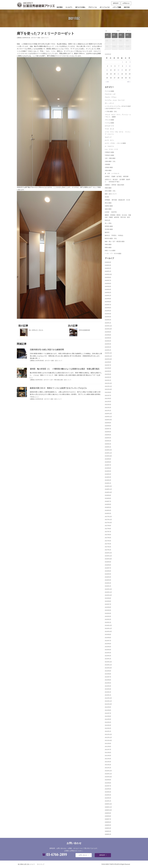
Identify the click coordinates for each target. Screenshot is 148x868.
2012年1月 (108, 731)
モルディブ (108, 137)
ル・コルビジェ (109, 146)
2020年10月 (108, 420)
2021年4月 (108, 405)
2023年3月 (108, 344)
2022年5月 (108, 371)
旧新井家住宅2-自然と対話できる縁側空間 (47, 350)
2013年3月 (108, 689)
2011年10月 (108, 740)
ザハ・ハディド (109, 103)
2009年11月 (108, 807)
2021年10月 (108, 389)
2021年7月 (108, 395)
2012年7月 (108, 713)
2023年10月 (108, 329)
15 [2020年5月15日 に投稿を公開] (122, 70)
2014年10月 (108, 631)
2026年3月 (108, 265)
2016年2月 (108, 583)
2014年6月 (108, 644)
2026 (118, 31)
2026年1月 (108, 271)
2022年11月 (108, 356)
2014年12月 (108, 625)
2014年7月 (108, 641)
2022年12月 (108, 353)
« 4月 (107, 82)
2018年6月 (108, 504)
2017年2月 (108, 547)
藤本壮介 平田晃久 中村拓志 (114, 235)
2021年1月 (108, 411)
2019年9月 (108, 459)
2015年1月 (108, 622)
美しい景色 (108, 223)
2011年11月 (108, 737)
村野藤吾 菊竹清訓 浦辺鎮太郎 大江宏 (117, 200)
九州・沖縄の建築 (55, 380)
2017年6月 (108, 535)
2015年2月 (108, 619)
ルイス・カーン (109, 140)
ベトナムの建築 (109, 123)
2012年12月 (108, 698)
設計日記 (127, 7)
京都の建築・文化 (110, 161)
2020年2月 (108, 444)
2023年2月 (108, 347)
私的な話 (107, 220)
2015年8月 (108, 601)
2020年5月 (108, 435)
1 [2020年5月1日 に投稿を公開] (122, 62)
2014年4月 (108, 650)
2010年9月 (108, 780)
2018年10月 (108, 492)
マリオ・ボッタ (109, 129)
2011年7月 (108, 750)
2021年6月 (108, 398)
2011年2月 (108, 765)
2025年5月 (108, 286)
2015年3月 (108, 616)
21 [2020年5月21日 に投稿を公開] (118, 74)
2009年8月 (108, 816)
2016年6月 (108, 571)
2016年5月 (108, 574)
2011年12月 (108, 734)
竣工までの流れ (80, 7)
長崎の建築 (108, 244)
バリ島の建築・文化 (111, 111)
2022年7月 (108, 365)
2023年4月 (108, 341)
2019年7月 (108, 465)
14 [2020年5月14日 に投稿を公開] (118, 70)
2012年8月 (108, 710)
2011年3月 (108, 762)
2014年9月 (108, 634)
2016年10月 (108, 559)
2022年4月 (108, 374)
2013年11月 (108, 665)
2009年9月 (108, 813)
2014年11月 (108, 628)
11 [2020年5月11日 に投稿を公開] (107, 70)
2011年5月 (108, 756)
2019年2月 (108, 480)
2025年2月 (108, 292)
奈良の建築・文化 (110, 191)
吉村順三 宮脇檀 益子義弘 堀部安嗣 (117, 176)
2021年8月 (108, 392)
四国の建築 (108, 188)
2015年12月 (108, 589)
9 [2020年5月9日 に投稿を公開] (126, 66)
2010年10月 (108, 777)
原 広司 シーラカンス (112, 173)
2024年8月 (108, 302)
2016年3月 (108, 580)
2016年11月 (108, 556)
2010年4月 (108, 792)
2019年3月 (108, 477)
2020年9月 (108, 423)
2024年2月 (108, 320)
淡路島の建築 (109, 206)
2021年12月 (108, 383)
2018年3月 (108, 513)
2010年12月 (108, 771)
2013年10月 (108, 668)
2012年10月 (108, 704)
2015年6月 (108, 607)
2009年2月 (108, 834)
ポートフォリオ (105, 7)
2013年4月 (108, 686)
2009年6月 (108, 822)
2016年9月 (108, 562)
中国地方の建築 (109, 152)
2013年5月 (108, 683)
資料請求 (116, 3)
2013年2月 (108, 692)
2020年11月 (108, 417)
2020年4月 (108, 438)
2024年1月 (108, 323)
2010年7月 (108, 786)
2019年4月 (108, 474)
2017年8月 (108, 529)
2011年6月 (108, 753)
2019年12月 (108, 450)
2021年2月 (108, 408)
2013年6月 (108, 680)
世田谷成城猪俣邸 (84, 330)
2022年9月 (108, 362)
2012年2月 (108, 728)
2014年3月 (108, 653)
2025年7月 (108, 280)
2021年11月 (108, 386)
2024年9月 (108, 299)
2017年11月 (108, 520)
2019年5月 (108, 471)
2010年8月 (108, 783)
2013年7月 (108, 677)
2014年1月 (108, 659)
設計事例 (60, 7)
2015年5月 (108, 610)
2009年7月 (108, 819)
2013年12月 (108, 662)
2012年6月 (108, 716)
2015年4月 (108, 613)
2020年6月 (108, 432)
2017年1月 (108, 550)
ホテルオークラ (109, 126)
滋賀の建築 (108, 209)
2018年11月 (108, 489)
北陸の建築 (108, 170)
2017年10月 (108, 523)
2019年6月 (108, 468)
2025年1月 (108, 296)
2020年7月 (108, 429)
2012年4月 (108, 722)
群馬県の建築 (109, 226)
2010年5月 (108, 789)
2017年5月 (108, 538)
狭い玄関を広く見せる (36, 330)
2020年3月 (108, 441)
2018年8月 (108, 498)
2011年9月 (108, 743)
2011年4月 (108, 759)
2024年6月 (108, 308)
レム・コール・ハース (111, 149)
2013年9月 (108, 671)
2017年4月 (108, 541)
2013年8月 (108, 674)
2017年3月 (108, 544)
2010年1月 (108, 801)
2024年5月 (108, 311)
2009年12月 (108, 804)
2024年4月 (108, 314)
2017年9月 (108, 526)
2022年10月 (108, 359)
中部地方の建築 (109, 155)
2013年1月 (108, 695)
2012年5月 (108, 719)
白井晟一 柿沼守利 (111, 212)
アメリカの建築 (109, 91)
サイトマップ (41, 864)
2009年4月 (108, 828)
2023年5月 (108, 338)
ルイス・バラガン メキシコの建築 (115, 143)
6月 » (129, 82)
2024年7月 (108, 305)
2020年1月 (108, 447)
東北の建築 (108, 203)
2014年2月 (108, 656)
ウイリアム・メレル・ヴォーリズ (115, 100)
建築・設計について (43, 38)
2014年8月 (108, 638)
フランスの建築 (109, 120)
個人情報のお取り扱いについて (26, 864)
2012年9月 (108, 707)
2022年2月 (108, 377)
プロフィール (93, 7)
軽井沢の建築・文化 (111, 238)
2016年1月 (108, 586)
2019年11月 (108, 453)
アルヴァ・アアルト (111, 97)
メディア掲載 (117, 7)
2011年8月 (108, 746)
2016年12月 (108, 553)
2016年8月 (108, 565)
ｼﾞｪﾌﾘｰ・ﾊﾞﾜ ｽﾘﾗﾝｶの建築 (113, 254)
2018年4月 (108, 510)
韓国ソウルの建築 (110, 251)
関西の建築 (108, 247)
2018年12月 (108, 486)
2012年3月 (108, 725)
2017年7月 (108, 532)
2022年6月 (108, 368)
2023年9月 (108, 332)
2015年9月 (108, 598)
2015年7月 (108, 604)
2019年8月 (108, 462)
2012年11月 (108, 701)
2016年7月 (108, 568)
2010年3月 (108, 795)
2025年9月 (108, 277)
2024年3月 (108, 317)
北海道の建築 (109, 167)
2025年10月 (108, 274)
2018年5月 (108, 507)
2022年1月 (108, 380)
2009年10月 (108, 810)
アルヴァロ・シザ (110, 94)
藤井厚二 (107, 232)
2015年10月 (108, 595)
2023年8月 (108, 335)
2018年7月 (108, 501)
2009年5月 (108, 825)
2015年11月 (108, 592)
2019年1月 (108, 483)
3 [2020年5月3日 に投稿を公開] (130, 62)
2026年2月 (108, 268)
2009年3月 (108, 831)
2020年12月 (108, 414)
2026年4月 (108, 262)
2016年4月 (108, 577)
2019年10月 (108, 456)
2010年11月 (108, 774)
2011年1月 (108, 768)
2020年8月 (108, 426)
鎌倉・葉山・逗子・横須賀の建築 (115, 241)
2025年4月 (108, 289)
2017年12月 (108, 517)
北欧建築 (107, 164)
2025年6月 (108, 283)
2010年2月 (108, 798)
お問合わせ (126, 3)
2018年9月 (108, 495)
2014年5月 (108, 647)
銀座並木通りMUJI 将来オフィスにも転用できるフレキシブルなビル (58, 388)
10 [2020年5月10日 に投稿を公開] (130, 66)
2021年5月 (108, 402)
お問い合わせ (83, 855)
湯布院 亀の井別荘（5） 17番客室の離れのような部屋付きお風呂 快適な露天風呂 (65, 369)
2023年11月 (108, 326)
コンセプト (69, 7)
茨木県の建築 (109, 229)
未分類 (107, 197)
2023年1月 (108, 350)
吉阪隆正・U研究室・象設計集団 (114, 185)
